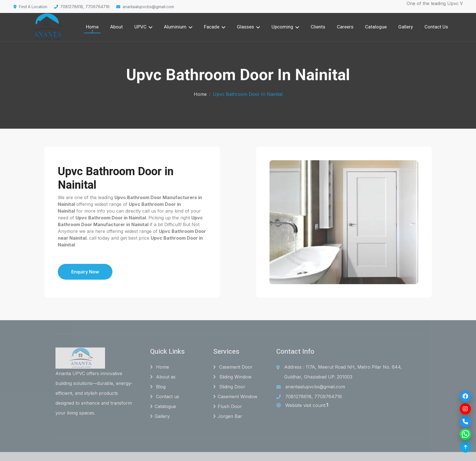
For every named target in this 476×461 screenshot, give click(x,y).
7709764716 (328, 397)
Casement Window (235, 397)
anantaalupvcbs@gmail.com (145, 7)
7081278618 (298, 397)
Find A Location (30, 7)
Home (92, 27)
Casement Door (233, 367)
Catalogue (376, 27)
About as (163, 377)
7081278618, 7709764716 (82, 7)
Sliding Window (232, 377)
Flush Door (228, 407)
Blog (158, 387)
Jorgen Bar (228, 417)
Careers (345, 27)
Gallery (406, 27)
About (116, 27)
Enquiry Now (65, 272)
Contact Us (436, 27)
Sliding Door (229, 387)
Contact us (165, 397)
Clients (318, 27)
